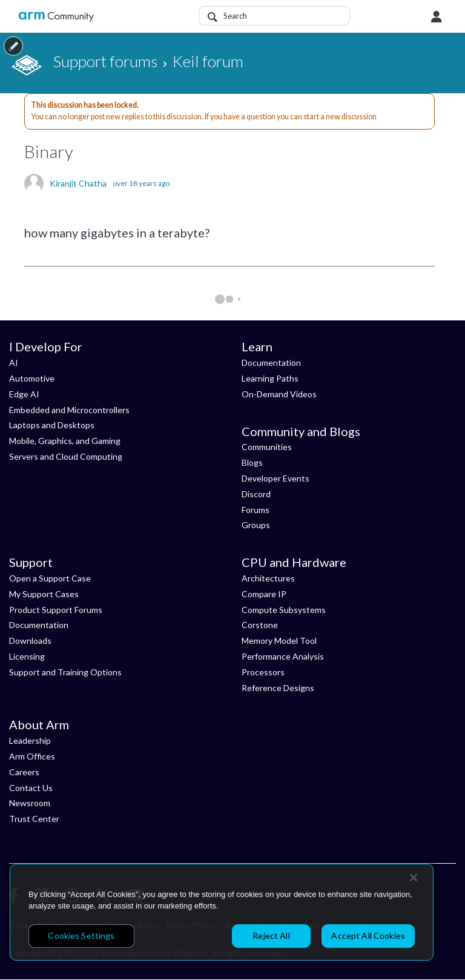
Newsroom (30, 803)
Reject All (271, 935)
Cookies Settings (81, 935)
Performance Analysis (283, 656)
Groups (256, 525)
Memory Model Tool (279, 641)
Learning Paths (270, 378)
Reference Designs (278, 688)
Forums (256, 510)
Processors (263, 672)
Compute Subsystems (284, 610)
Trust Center (34, 819)
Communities (267, 447)
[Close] (414, 878)
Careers (24, 772)
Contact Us (31, 788)
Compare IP (264, 594)
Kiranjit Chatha (78, 184)
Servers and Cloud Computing (66, 456)
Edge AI (24, 394)
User (437, 17)
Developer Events (275, 478)
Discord (256, 494)
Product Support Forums (56, 610)
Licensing (27, 656)
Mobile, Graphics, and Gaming (65, 441)
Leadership (30, 740)
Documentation (271, 363)
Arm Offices (32, 756)
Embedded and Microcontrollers (69, 410)
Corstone (260, 625)
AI (14, 363)
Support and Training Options (65, 672)
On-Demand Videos (279, 394)
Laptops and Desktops (52, 425)
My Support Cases (44, 594)
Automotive (32, 378)
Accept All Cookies (368, 935)
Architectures (268, 578)
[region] (222, 912)
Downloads (30, 641)
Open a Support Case (50, 578)
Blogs (252, 462)
